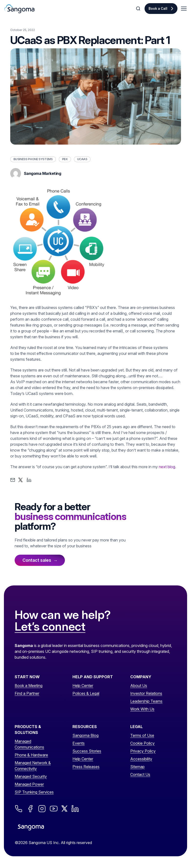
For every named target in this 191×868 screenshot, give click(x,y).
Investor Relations (146, 693)
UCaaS (82, 159)
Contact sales (37, 560)
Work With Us (142, 709)
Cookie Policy (142, 743)
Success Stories (87, 751)
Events (79, 743)
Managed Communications (29, 744)
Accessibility (141, 759)
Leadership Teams (146, 701)
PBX (65, 159)
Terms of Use (142, 735)
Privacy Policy (143, 751)
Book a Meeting (29, 686)
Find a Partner (27, 693)
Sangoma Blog (85, 735)
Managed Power (29, 784)
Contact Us (140, 774)
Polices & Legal (86, 693)
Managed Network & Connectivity (33, 766)
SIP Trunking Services (34, 792)
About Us (139, 686)
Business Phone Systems (33, 159)
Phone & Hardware (31, 755)
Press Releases (86, 767)
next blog (167, 467)
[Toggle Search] (139, 9)
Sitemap (137, 767)
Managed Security (31, 776)
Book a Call (158, 9)
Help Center (83, 686)
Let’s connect (50, 627)
